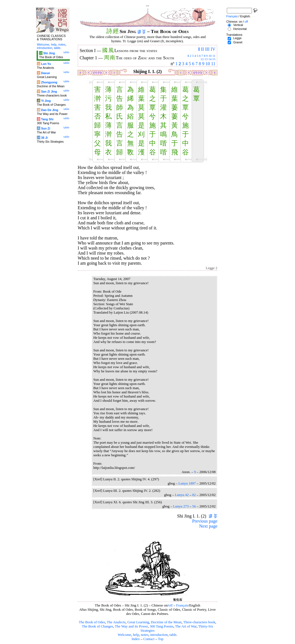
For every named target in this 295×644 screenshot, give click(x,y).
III (207, 49)
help (136, 635)
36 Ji (44, 138)
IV (213, 49)
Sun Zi (46, 128)
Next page (208, 526)
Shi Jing (49, 53)
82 (194, 495)
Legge (237, 38)
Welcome (124, 635)
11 (214, 56)
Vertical (238, 25)
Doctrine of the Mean (166, 622)
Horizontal (240, 29)
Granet (238, 42)
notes (145, 635)
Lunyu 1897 (187, 483)
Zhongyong (49, 82)
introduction (159, 635)
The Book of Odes (92, 622)
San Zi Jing (49, 91)
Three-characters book (199, 622)
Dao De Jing (50, 110)
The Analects (116, 622)
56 (194, 506)
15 (214, 59)
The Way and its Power (131, 626)
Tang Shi (47, 119)
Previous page (205, 521)
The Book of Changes (97, 626)
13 (206, 59)
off (171, 605)
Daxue (46, 73)
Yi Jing (46, 101)
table (173, 635)
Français (182, 605)
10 (210, 56)
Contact (149, 639)
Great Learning (138, 622)
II (202, 49)
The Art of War (186, 626)
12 (202, 59)
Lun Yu (46, 64)
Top (161, 639)
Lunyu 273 (181, 506)
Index (136, 639)
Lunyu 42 (182, 495)
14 (210, 59)
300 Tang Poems (162, 626)
